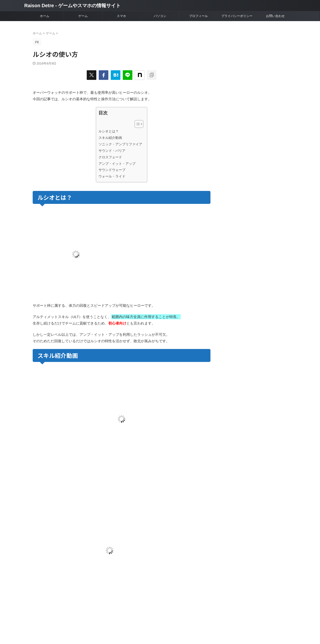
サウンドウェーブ (112, 170)
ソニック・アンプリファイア (120, 144)
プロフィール (198, 16)
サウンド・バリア (112, 151)
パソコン (160, 16)
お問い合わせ (275, 16)
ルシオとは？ (109, 131)
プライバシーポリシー (237, 16)
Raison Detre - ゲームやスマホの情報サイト (72, 6)
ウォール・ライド (112, 176)
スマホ (121, 16)
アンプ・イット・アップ (117, 164)
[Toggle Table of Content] (137, 124)
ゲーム (83, 16)
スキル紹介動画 (110, 138)
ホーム (45, 16)
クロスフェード (110, 157)
